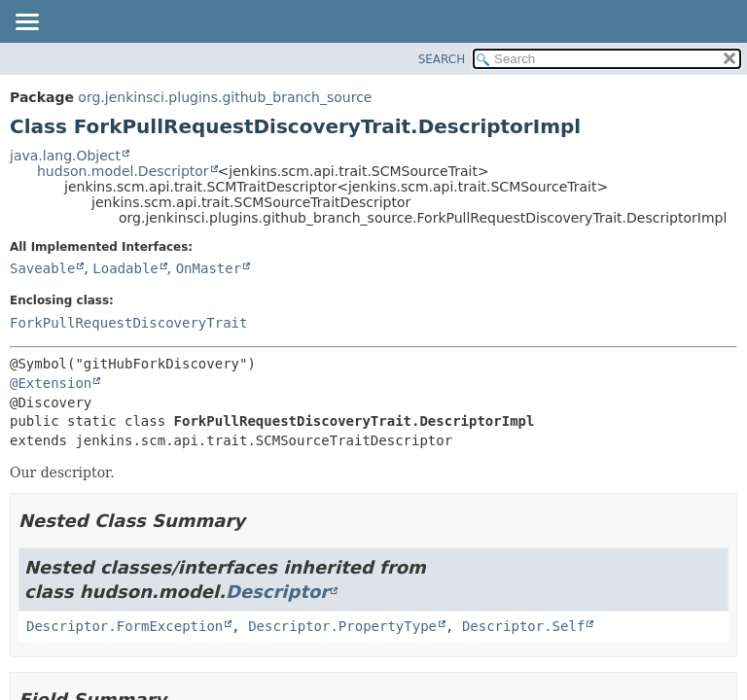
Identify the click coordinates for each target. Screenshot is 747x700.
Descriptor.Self (523, 626)
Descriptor (277, 592)
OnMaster (209, 268)
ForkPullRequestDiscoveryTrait (128, 323)
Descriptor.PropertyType (342, 626)
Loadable (125, 268)
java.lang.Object (65, 156)
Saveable (42, 268)
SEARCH (442, 59)
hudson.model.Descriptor (123, 171)
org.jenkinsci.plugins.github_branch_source (225, 97)
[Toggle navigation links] (26, 23)
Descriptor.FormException (124, 626)
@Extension (51, 383)
